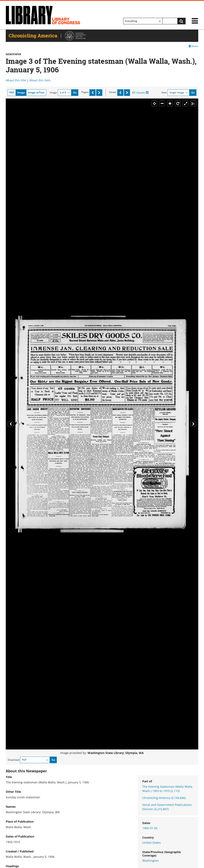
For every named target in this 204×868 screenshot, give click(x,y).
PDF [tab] (12, 92)
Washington (150, 861)
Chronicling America (164, 798)
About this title (16, 80)
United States (152, 843)
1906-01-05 (150, 828)
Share (194, 46)
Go (75, 92)
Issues (113, 92)
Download (14, 760)
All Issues (140, 92)
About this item (40, 80)
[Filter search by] (143, 21)
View (164, 92)
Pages (85, 92)
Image (53, 92)
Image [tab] (21, 92)
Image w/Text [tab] (36, 92)
